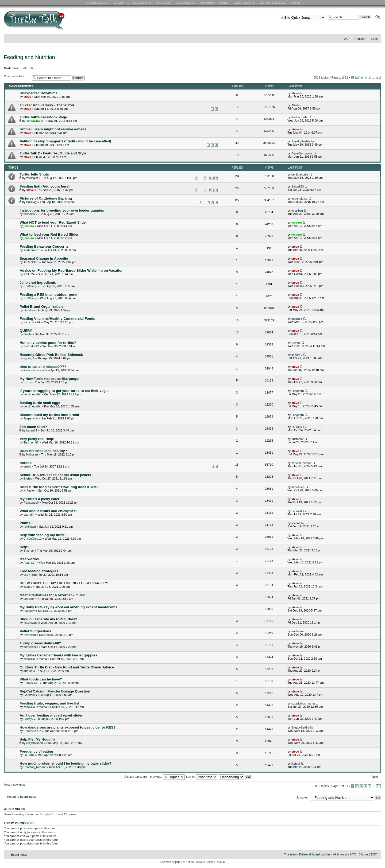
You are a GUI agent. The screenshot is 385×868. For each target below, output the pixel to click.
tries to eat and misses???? (43, 367)
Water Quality (245, 3)
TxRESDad (31, 262)
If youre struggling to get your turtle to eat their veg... (64, 391)
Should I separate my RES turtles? (48, 619)
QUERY (26, 331)
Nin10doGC (31, 346)
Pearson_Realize (35, 767)
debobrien (298, 487)
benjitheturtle (300, 174)
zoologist (32, 178)
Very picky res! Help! (37, 439)
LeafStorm (30, 599)
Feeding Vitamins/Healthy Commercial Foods (57, 319)
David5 (296, 343)
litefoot (296, 764)
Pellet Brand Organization (41, 307)
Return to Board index (21, 797)
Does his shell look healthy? (43, 451)
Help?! (25, 547)
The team (290, 854)
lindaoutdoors (32, 370)
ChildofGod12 (32, 539)
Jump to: (302, 797)
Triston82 (297, 439)
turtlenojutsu (299, 198)
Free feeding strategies (39, 571)
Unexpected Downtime (38, 93)
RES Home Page (98, 3)
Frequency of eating (36, 751)
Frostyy (28, 719)
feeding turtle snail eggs (40, 403)
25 (205, 178)
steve (27, 97)
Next (375, 777)
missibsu (29, 214)
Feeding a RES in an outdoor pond (48, 295)
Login (375, 39)
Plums (25, 523)
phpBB (179, 862)
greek (27, 466)
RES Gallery (121, 3)
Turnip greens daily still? (40, 643)
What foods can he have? (41, 679)
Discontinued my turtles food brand (49, 415)
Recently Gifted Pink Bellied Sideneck (51, 355)
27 (215, 178)
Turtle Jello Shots (34, 174)
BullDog (31, 202)
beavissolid (31, 647)
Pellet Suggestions (35, 631)
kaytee (28, 587)
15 (210, 190)
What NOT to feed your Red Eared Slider (53, 222)
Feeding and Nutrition (29, 57)
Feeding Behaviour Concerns (44, 246)
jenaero (29, 226)
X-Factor (29, 491)
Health (296, 3)
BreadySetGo (32, 731)
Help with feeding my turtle (42, 535)
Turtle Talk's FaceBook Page (43, 117)
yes (26, 575)
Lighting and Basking (273, 3)
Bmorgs (29, 551)
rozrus (28, 382)
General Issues (186, 3)
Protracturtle (299, 117)
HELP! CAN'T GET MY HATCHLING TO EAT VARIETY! (64, 583)
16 (215, 190)
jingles (28, 478)
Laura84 (32, 430)
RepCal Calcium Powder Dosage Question (55, 691)
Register (360, 39)
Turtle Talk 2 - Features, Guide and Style (53, 153)
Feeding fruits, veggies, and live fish (50, 703)
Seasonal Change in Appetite (44, 258)
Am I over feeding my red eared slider (51, 715)
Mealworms (29, 559)
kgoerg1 (29, 358)
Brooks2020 (31, 683)
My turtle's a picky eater (39, 499)
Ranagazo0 (31, 503)
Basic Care (163, 3)
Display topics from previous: (154, 777)
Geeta (28, 334)
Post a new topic (17, 78)
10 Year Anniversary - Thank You (47, 105)
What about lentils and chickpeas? (48, 511)
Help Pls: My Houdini (37, 739)
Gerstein (29, 310)
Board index (19, 855)
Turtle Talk (27, 68)
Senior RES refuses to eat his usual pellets (55, 475)
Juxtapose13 (32, 250)
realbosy (29, 611)
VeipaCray (33, 121)
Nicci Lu (29, 322)
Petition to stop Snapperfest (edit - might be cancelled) (65, 141)
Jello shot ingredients (38, 283)
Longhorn (298, 391)
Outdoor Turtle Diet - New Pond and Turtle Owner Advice (67, 667)
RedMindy (30, 286)
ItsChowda (30, 623)
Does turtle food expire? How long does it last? (59, 487)
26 (210, 178)
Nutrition (208, 3)
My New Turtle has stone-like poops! (50, 379)
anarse (28, 671)
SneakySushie (301, 141)
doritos (26, 463)
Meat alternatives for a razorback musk (52, 595)
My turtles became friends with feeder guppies (58, 655)
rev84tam (30, 527)
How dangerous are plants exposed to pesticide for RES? (68, 727)
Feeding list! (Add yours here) (45, 186)
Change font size (377, 46)
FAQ (346, 39)
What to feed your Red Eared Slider (49, 234)
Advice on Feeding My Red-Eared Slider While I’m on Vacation (71, 270)
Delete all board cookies (315, 854)
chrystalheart (35, 743)
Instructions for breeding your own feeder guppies (62, 210)
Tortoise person (301, 463)
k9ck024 (29, 274)
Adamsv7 (30, 563)
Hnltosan (32, 454)
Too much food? (33, 427)
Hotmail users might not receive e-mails (53, 129)
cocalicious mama (35, 659)
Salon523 (298, 186)
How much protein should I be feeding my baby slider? (65, 763)
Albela (296, 105)
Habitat (225, 3)
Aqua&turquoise (302, 153)
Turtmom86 (31, 442)
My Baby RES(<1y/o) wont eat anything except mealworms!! (70, 607)
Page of (340, 77)
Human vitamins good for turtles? (48, 343)
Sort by (202, 777)
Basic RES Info (140, 3)
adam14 (297, 319)
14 (205, 190)
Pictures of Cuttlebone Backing (46, 198)
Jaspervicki (31, 418)
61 (378, 78)
